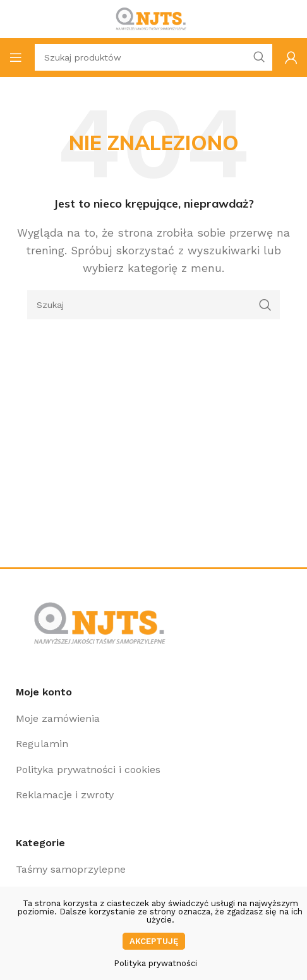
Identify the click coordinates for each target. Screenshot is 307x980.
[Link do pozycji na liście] (153, 719)
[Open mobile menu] (16, 57)
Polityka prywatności (155, 963)
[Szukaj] (153, 305)
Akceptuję (154, 941)
